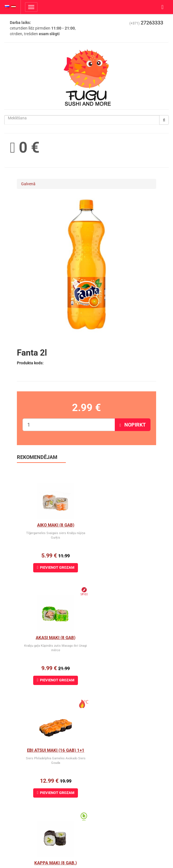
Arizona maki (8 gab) (52, 750)
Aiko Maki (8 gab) (52, 525)
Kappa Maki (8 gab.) (121, 638)
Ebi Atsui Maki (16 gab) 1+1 (52, 638)
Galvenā (28, 184)
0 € (25, 148)
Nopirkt (133, 425)
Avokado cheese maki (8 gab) (124, 750)
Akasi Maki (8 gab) (121, 525)
